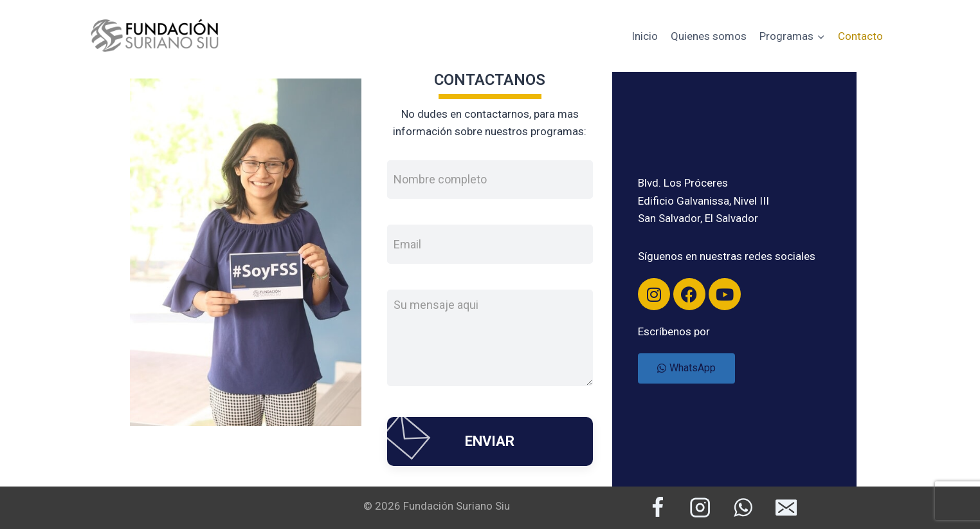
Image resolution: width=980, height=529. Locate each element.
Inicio (645, 36)
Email (407, 244)
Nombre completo (440, 179)
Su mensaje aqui (436, 305)
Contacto (860, 36)
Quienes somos (709, 36)
